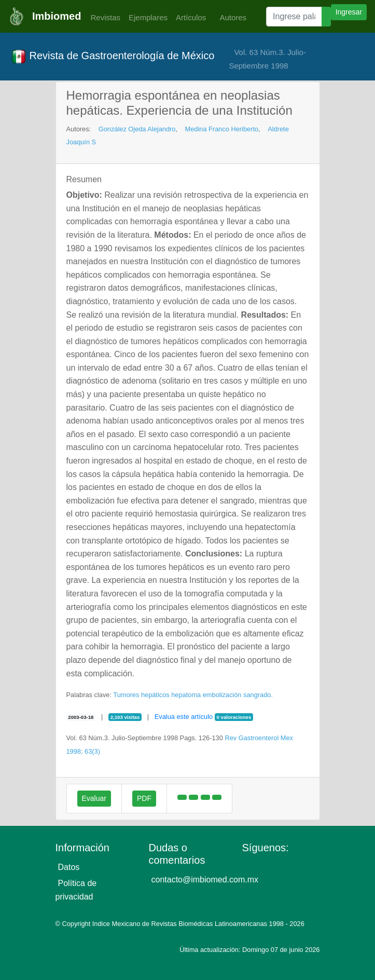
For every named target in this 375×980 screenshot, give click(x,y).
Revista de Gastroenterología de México (113, 57)
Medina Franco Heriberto (222, 129)
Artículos (191, 17)
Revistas (103, 17)
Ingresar (349, 12)
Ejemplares (148, 17)
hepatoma (186, 695)
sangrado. (258, 695)
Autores (230, 17)
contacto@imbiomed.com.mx (205, 880)
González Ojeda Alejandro (137, 129)
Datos (69, 867)
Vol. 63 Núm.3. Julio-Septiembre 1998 (267, 59)
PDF (144, 798)
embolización (222, 695)
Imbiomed (57, 16)
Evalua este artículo (184, 717)
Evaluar (94, 798)
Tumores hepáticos (141, 695)
